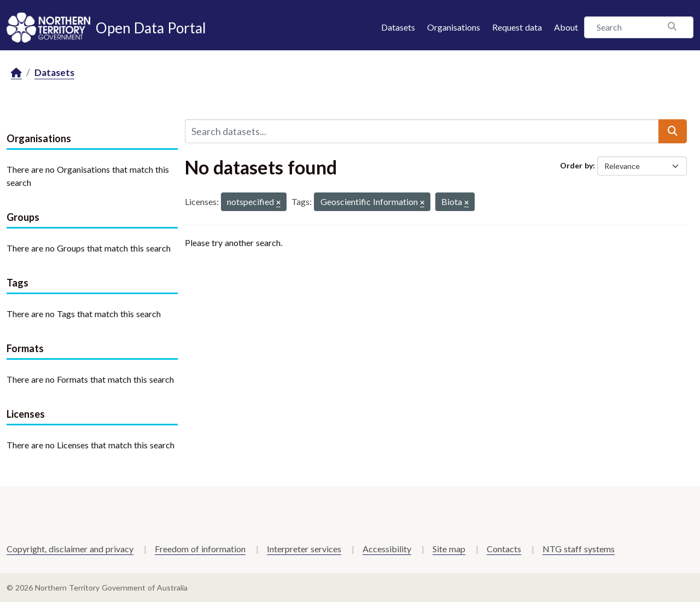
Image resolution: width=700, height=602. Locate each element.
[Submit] (673, 131)
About (566, 27)
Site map (449, 549)
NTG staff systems (579, 549)
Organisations (454, 27)
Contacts (504, 549)
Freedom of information (200, 549)
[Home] (16, 73)
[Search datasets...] (422, 131)
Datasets (398, 27)
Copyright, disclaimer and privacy (70, 549)
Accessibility (387, 549)
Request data (517, 27)
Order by (576, 165)
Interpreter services (304, 549)
